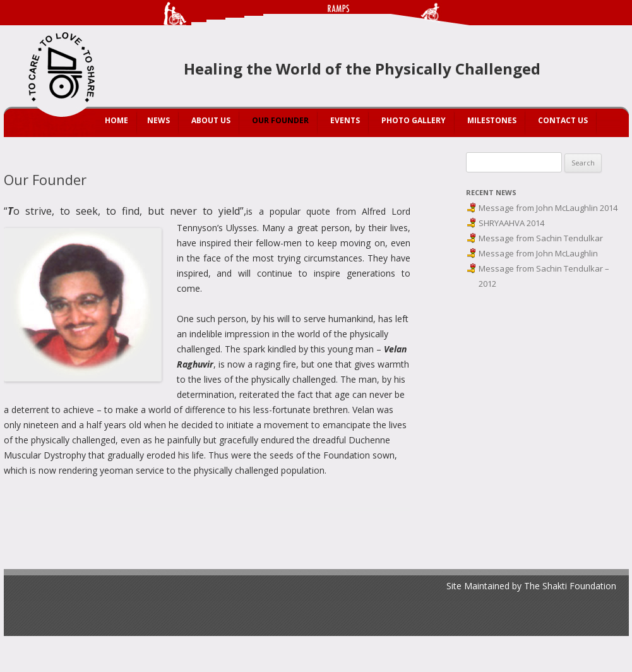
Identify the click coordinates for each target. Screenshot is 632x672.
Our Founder (280, 120)
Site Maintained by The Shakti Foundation (531, 586)
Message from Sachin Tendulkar (541, 238)
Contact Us (563, 120)
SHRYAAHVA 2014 (511, 223)
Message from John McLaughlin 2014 (548, 208)
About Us (211, 120)
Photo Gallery (414, 120)
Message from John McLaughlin (538, 253)
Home (116, 120)
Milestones (492, 120)
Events (345, 120)
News (158, 120)
